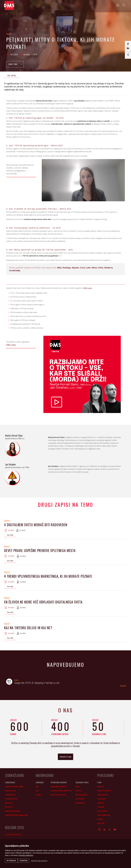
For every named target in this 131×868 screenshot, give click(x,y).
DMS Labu (88, 288)
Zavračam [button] (23, 861)
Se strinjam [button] (11, 861)
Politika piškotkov (26, 855)
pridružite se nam (66, 757)
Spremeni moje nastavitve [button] (39, 861)
